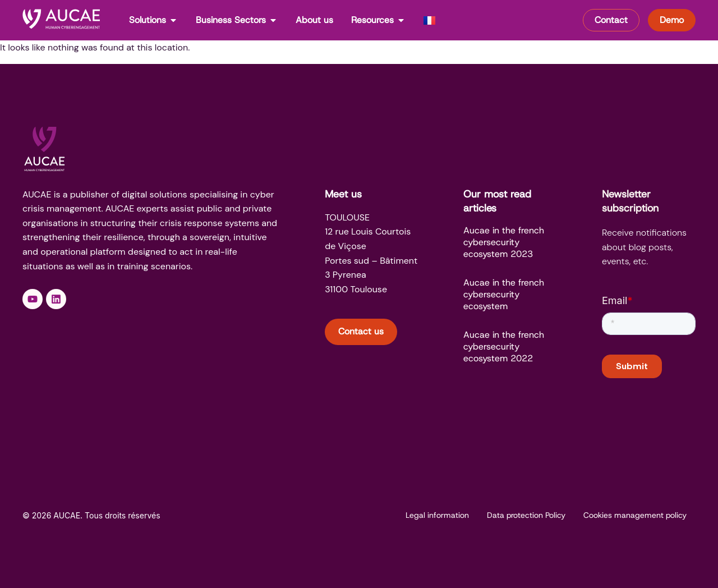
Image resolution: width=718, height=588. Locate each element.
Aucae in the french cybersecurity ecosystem (504, 294)
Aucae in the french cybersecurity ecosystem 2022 (504, 346)
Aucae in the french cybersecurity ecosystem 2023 (504, 242)
